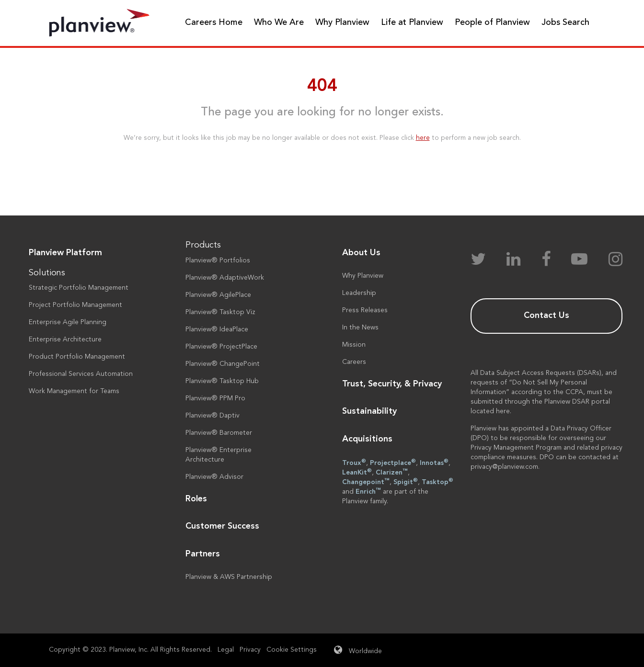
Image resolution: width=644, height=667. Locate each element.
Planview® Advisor (214, 477)
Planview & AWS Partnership (229, 577)
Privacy (250, 650)
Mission (354, 345)
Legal (226, 650)
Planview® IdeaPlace (217, 329)
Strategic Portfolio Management (79, 288)
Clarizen (392, 472)
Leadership (359, 293)
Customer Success (222, 526)
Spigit (406, 482)
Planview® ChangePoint (223, 364)
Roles (196, 499)
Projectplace (393, 463)
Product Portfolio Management (77, 357)
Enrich (368, 491)
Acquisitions (367, 439)
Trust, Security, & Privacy (392, 384)
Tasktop (437, 482)
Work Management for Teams (74, 391)
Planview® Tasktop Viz (220, 312)
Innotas (434, 463)
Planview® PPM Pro (215, 398)
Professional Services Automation (81, 374)
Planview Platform (65, 253)
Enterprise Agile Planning (68, 322)
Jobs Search (565, 23)
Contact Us (546, 316)
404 (322, 87)
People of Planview (492, 23)
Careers (354, 362)
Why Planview (342, 23)
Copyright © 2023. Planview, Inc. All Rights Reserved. (130, 650)
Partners (203, 554)
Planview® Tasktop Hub (222, 381)
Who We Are (279, 23)
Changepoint (366, 482)
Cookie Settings (292, 650)
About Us (361, 253)
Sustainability (369, 411)
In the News (360, 328)
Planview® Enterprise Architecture (218, 455)
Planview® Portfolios (218, 260)
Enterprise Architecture (65, 339)
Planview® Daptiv (213, 416)
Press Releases (365, 310)
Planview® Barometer (219, 433)
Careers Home (214, 23)
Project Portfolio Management (75, 305)
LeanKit (357, 472)
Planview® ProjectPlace (221, 347)
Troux (354, 463)
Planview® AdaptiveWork (225, 278)
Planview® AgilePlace (218, 295)
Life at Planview (412, 23)
